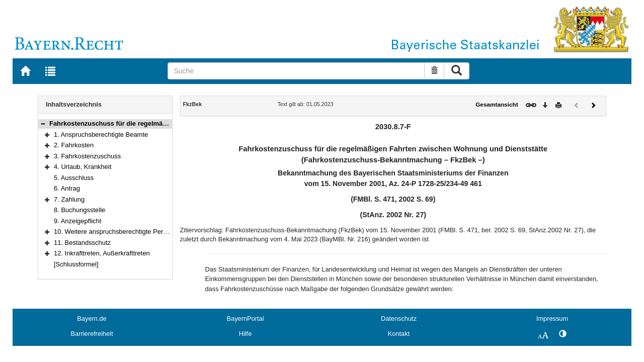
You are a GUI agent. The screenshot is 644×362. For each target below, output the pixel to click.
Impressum (552, 319)
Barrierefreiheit (92, 334)
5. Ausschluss (74, 178)
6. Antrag (67, 188)
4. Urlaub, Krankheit (83, 167)
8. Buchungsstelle (79, 210)
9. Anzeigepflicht (77, 221)
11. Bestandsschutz (82, 243)
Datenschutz (399, 319)
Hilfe (246, 334)
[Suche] (296, 71)
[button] (43, 123)
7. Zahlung (69, 199)
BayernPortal (246, 319)
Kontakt (399, 334)
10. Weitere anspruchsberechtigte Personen (117, 232)
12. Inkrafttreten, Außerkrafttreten (102, 253)
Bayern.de (92, 319)
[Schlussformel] (76, 264)
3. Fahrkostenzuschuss (87, 156)
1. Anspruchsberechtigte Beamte (101, 134)
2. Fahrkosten (74, 145)
